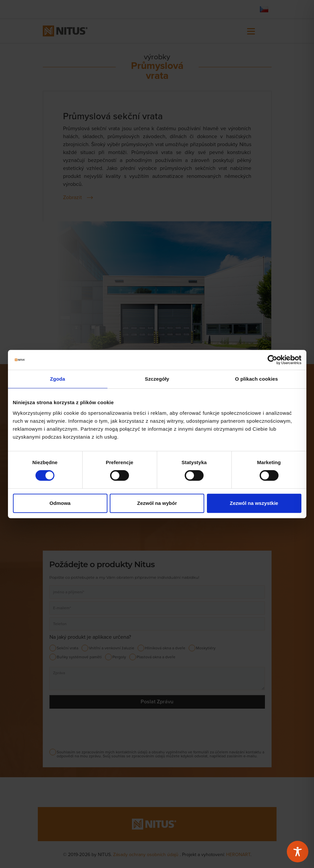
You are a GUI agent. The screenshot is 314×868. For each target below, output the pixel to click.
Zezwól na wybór (157, 503)
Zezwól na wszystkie (254, 503)
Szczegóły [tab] (157, 379)
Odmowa (60, 503)
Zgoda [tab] (58, 379)
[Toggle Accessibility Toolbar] (298, 852)
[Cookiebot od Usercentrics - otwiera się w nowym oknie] (272, 360)
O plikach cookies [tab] (256, 379)
